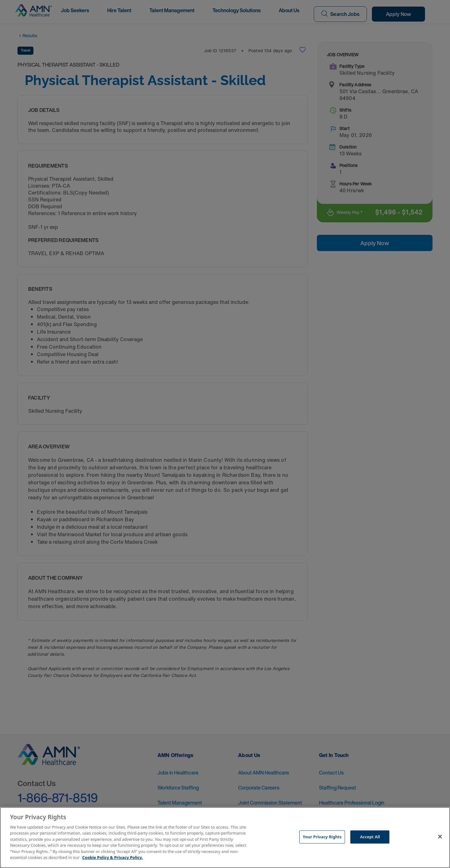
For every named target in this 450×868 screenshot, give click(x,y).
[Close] (440, 837)
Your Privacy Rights (322, 837)
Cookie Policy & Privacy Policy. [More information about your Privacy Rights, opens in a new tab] (112, 857)
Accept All (370, 837)
